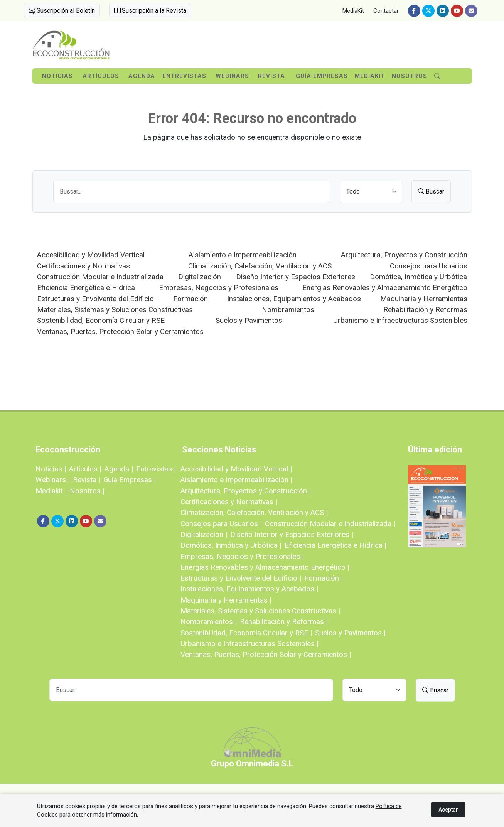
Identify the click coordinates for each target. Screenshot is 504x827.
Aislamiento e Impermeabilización (243, 255)
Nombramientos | (209, 622)
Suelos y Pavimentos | (350, 633)
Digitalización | (204, 534)
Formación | (324, 578)
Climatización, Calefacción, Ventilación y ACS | (254, 512)
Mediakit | (51, 491)
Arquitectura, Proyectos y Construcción (404, 255)
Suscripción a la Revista (150, 11)
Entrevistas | (156, 469)
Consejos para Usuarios (429, 266)
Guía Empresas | (130, 480)
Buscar (431, 192)
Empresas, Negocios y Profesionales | (242, 556)
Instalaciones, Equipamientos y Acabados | (249, 589)
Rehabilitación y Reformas (425, 310)
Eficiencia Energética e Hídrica (86, 288)
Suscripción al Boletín (62, 11)
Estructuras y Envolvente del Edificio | (241, 578)
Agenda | (119, 469)
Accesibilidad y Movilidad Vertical (91, 255)
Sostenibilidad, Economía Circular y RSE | (246, 633)
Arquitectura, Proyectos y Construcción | (246, 491)
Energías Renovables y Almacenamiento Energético (385, 288)
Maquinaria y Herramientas (424, 299)
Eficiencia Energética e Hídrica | (335, 545)
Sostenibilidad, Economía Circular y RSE (101, 320)
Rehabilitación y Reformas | (284, 622)
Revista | (87, 480)
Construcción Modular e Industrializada (100, 277)
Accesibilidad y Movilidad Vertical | (236, 469)
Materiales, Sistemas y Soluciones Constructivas (115, 310)
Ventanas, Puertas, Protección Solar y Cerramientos (120, 332)
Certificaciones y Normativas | (229, 502)
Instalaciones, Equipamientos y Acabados (294, 299)
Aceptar (448, 810)
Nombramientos (288, 310)
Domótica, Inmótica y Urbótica (418, 277)
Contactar (386, 11)
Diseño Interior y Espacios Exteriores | (292, 534)
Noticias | (51, 469)
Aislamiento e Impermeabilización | (236, 480)
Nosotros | (87, 491)
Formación (190, 299)
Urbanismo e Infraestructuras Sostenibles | (249, 644)
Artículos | (85, 469)
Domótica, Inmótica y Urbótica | (231, 545)
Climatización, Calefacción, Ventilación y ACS (260, 266)
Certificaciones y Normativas (83, 266)
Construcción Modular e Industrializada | (330, 524)
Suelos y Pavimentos (249, 320)
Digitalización (200, 277)
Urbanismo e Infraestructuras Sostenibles (400, 320)
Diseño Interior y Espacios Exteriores (296, 277)
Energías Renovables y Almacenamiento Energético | (265, 567)
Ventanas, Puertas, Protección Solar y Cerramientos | (266, 654)
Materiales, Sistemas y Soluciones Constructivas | (260, 611)
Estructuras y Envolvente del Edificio (95, 299)
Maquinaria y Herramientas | (226, 600)
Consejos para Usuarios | (221, 524)
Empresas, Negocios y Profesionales (219, 288)
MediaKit (353, 11)
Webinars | (53, 480)
